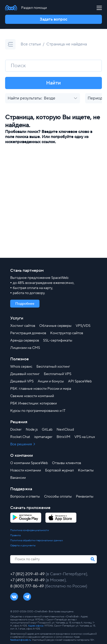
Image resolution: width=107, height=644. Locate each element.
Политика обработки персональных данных (37, 540)
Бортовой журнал (59, 470)
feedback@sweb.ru (21, 640)
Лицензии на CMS (25, 348)
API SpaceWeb (80, 381)
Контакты (86, 470)
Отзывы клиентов (66, 463)
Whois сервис (21, 367)
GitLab (47, 430)
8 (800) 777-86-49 (28, 586)
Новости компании (26, 470)
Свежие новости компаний (32, 396)
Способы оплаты (58, 497)
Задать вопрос (53, 19)
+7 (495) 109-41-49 (28, 580)
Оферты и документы (23, 546)
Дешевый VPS (22, 381)
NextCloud (65, 430)
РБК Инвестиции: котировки (34, 403)
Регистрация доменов (28, 333)
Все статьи (31, 44)
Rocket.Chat (20, 437)
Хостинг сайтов (23, 326)
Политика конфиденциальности (30, 530)
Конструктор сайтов (67, 333)
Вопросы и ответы (25, 497)
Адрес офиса (36, 626)
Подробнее (25, 304)
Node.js (32, 430)
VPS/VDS (83, 326)
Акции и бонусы (51, 381)
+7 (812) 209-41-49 (28, 574)
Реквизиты (85, 497)
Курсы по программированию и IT (38, 411)
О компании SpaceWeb (29, 463)
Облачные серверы (55, 326)
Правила (15, 535)
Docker (16, 430)
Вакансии (18, 478)
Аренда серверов (25, 341)
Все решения (21, 444)
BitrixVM (63, 437)
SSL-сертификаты (58, 341)
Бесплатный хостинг (53, 367)
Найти (53, 83)
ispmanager (43, 437)
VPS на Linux (85, 437)
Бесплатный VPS (58, 374)
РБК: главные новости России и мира (41, 389)
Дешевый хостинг (25, 374)
